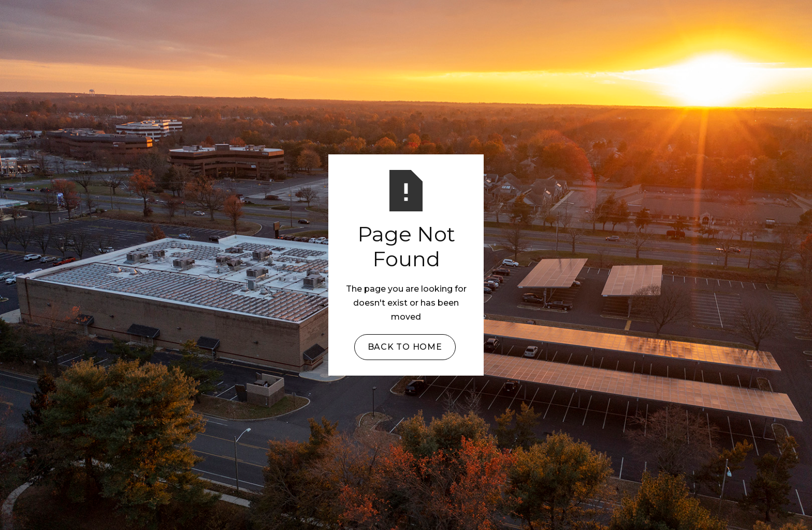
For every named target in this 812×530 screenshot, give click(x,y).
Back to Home (405, 347)
